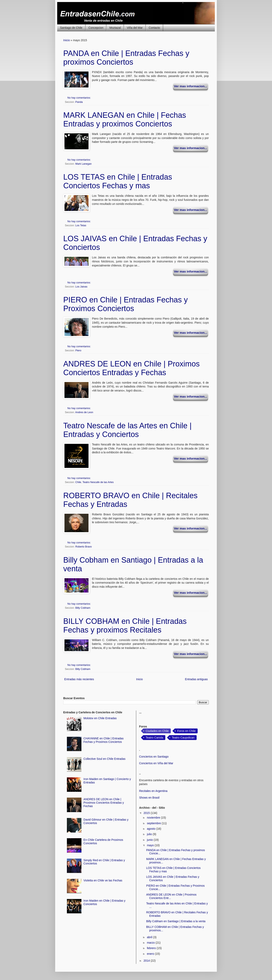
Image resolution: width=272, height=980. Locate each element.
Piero (78, 351)
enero (151, 954)
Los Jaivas (81, 287)
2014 (147, 961)
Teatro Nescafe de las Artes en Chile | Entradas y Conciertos (127, 430)
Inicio (67, 40)
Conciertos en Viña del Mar (156, 763)
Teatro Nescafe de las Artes (98, 482)
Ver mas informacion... (191, 86)
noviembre (154, 818)
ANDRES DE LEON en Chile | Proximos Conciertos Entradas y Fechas (131, 368)
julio (150, 834)
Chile (78, 482)
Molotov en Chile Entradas (100, 718)
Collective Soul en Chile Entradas (104, 759)
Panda (79, 102)
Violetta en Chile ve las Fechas (103, 880)
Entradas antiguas (196, 679)
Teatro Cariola (154, 738)
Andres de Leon (84, 412)
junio (150, 840)
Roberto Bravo (84, 547)
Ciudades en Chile (157, 731)
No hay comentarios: (80, 98)
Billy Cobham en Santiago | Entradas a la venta (176, 921)
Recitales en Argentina (153, 791)
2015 (147, 813)
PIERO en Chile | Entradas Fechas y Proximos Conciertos (125, 304)
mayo (151, 845)
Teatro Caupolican (183, 738)
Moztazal (115, 28)
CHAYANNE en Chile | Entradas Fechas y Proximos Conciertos (103, 740)
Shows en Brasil (149, 798)
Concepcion (96, 28)
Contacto (154, 28)
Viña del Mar (135, 28)
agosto (152, 829)
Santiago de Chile (71, 28)
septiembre (154, 823)
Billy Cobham (83, 608)
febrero (152, 948)
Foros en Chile (186, 731)
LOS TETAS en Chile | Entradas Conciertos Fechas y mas (118, 181)
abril (150, 937)
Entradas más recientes (79, 679)
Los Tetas (81, 225)
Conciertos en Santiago (154, 757)
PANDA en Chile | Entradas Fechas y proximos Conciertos (126, 58)
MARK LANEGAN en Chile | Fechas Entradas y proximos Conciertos (125, 119)
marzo (151, 943)
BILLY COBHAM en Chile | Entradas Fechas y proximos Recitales (125, 626)
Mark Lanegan (84, 164)
